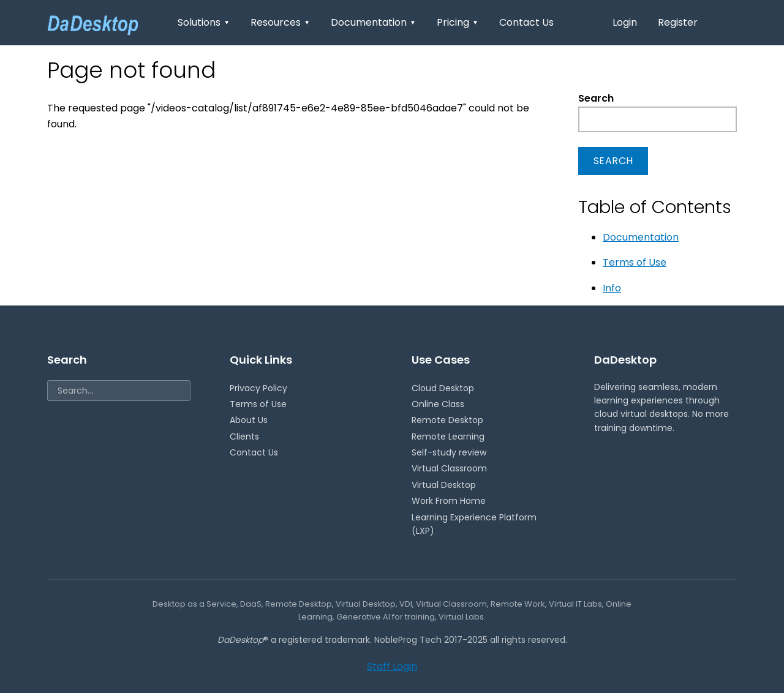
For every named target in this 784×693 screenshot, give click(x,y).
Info (612, 288)
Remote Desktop (447, 420)
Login (625, 22)
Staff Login (392, 666)
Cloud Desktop (443, 388)
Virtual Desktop (444, 485)
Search (596, 98)
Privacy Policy (258, 388)
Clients (244, 436)
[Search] (119, 391)
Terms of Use (635, 262)
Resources (280, 22)
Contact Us (526, 22)
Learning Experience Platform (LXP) (474, 524)
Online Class (438, 404)
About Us (249, 420)
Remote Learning (448, 436)
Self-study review (449, 452)
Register (678, 22)
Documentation (373, 22)
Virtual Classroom (449, 468)
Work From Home (449, 501)
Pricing (458, 22)
